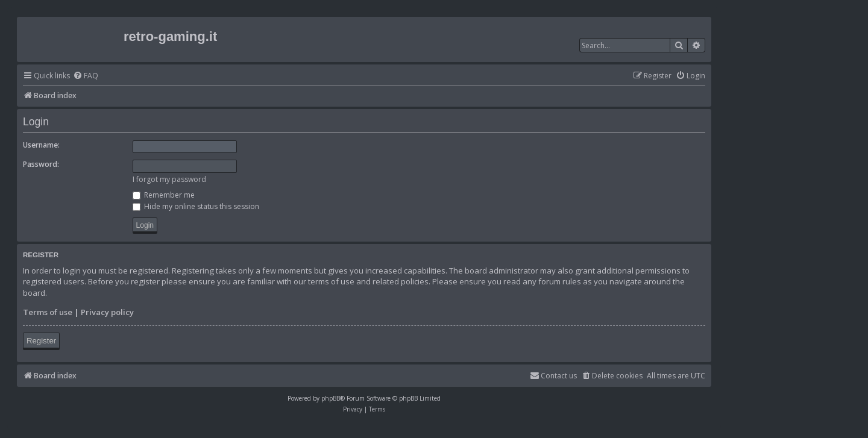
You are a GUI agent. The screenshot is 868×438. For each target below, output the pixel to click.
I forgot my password (169, 179)
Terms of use (48, 312)
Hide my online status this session (196, 206)
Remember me (164, 195)
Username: (41, 145)
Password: (41, 164)
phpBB (331, 398)
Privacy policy (107, 312)
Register (41, 341)
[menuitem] (86, 76)
